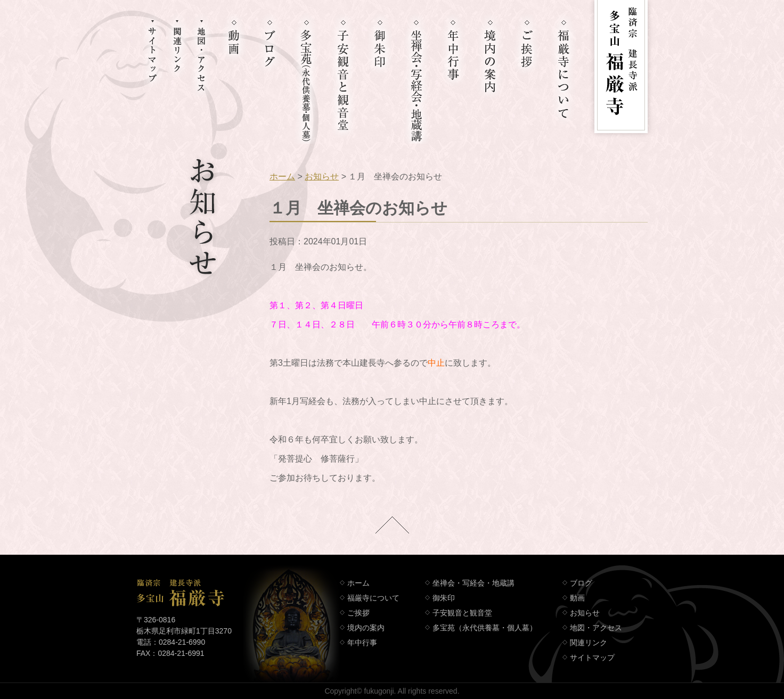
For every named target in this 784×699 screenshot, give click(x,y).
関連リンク (589, 643)
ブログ (581, 583)
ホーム (282, 176)
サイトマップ (592, 657)
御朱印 (444, 598)
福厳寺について (373, 598)
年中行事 (362, 643)
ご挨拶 (358, 613)
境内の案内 (366, 628)
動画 (577, 598)
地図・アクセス (596, 628)
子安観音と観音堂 (462, 613)
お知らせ (322, 176)
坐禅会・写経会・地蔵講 (473, 583)
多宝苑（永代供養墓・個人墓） (485, 628)
